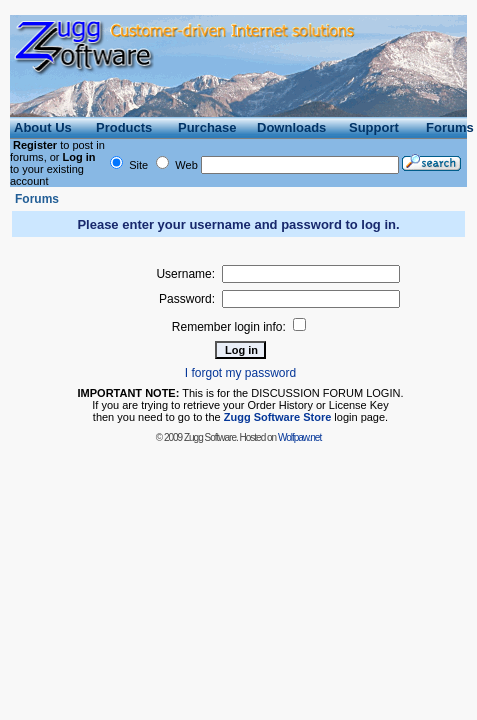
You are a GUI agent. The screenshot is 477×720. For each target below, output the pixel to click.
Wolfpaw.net (299, 437)
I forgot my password (240, 373)
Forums (37, 199)
